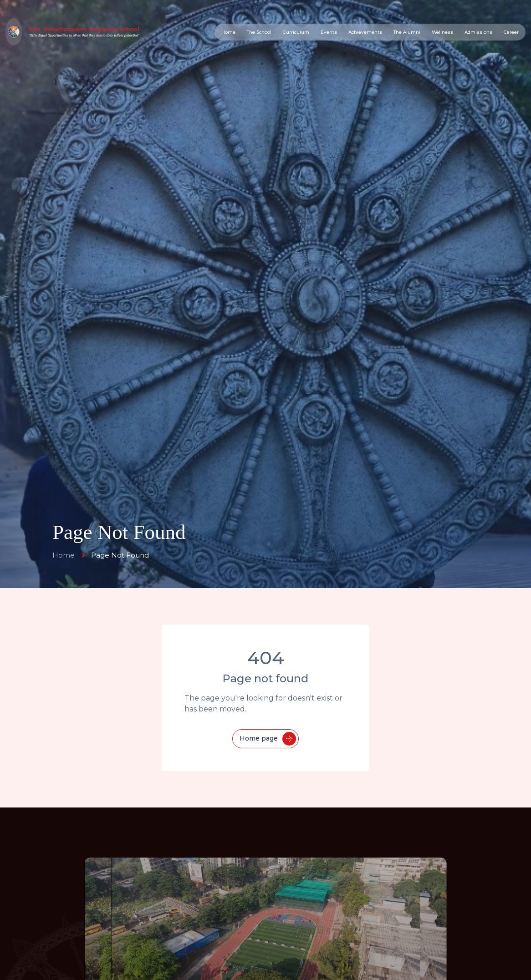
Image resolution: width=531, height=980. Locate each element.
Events (329, 32)
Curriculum (296, 32)
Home (228, 32)
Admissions (478, 32)
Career (511, 32)
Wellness (442, 32)
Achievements (365, 32)
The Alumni (407, 32)
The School (259, 32)
